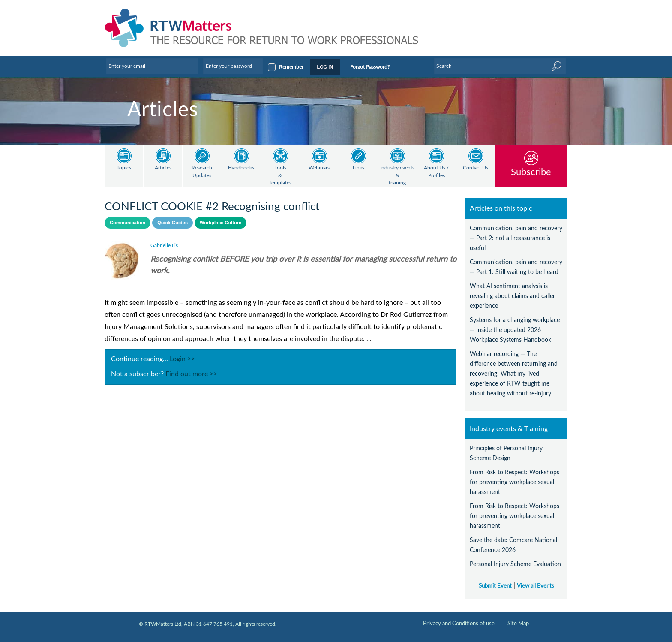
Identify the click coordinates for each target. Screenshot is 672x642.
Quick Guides (172, 223)
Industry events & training (397, 175)
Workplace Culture (220, 223)
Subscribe (531, 172)
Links (358, 168)
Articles (163, 168)
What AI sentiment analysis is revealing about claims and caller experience (512, 296)
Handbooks (241, 168)
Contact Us (475, 168)
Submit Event (495, 586)
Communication (127, 223)
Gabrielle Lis (164, 245)
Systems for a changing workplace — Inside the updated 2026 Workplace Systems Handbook (515, 330)
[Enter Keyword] (500, 66)
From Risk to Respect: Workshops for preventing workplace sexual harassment (514, 482)
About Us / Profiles (436, 172)
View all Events (535, 586)
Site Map (518, 624)
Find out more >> (191, 374)
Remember (291, 67)
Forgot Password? (370, 67)
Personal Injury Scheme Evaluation (515, 564)
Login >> (182, 359)
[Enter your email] (152, 66)
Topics (124, 168)
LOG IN (325, 67)
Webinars (319, 168)
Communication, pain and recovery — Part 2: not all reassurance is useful (516, 238)
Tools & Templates (280, 175)
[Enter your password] (233, 66)
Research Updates (202, 172)
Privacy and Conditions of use (459, 624)
